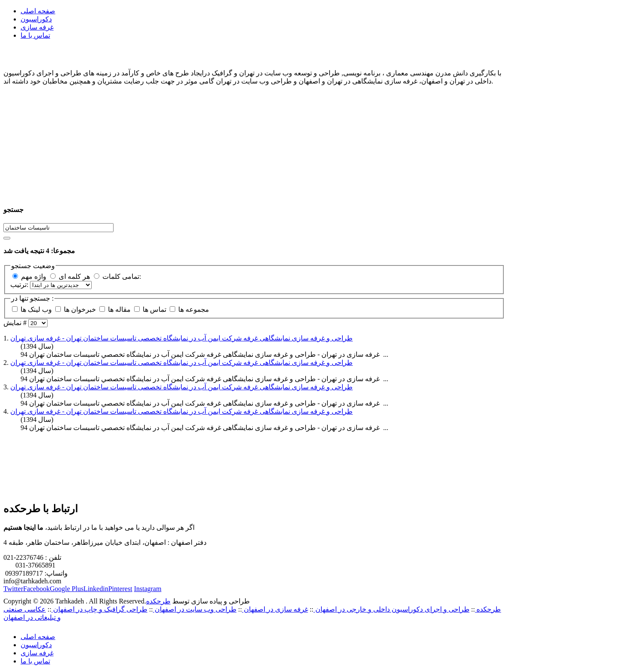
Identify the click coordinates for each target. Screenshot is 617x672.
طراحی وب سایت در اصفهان (195, 609)
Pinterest (120, 589)
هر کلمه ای (74, 276)
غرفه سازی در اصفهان (275, 609)
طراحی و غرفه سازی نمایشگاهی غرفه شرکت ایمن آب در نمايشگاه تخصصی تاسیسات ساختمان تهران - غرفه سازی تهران (181, 338)
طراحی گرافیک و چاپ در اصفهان (99, 609)
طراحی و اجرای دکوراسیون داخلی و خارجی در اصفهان (392, 609)
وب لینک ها (41, 309)
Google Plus (67, 589)
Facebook (36, 589)
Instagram (148, 589)
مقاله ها (123, 309)
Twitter (13, 589)
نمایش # (16, 323)
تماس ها (158, 309)
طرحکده (158, 601)
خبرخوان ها (84, 309)
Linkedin (96, 589)
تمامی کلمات (121, 276)
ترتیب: (20, 285)
